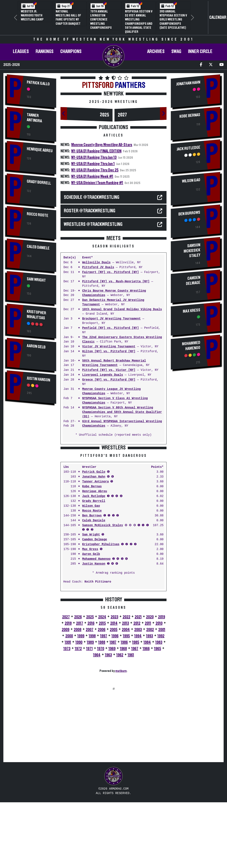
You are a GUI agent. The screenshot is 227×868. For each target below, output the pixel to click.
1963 (108, 721)
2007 (90, 696)
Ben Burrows (92, 582)
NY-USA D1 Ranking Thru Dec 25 (95, 170)
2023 (114, 683)
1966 (146, 715)
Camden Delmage (95, 605)
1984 (147, 708)
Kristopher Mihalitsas (36, 315)
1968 (123, 715)
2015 (102, 689)
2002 (150, 696)
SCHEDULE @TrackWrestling (92, 197)
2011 (148, 689)
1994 (138, 702)
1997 (104, 702)
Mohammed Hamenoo (96, 625)
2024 (102, 683)
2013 (126, 689)
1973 (67, 715)
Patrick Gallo (38, 83)
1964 (97, 721)
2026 (78, 683)
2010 (159, 689)
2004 (126, 696)
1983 (159, 708)
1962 (120, 721)
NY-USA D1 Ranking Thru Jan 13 (94, 157)
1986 (124, 708)
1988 (102, 708)
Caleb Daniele (38, 247)
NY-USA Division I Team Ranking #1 (97, 183)
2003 (138, 696)
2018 (68, 689)
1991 (68, 708)
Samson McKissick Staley (103, 591)
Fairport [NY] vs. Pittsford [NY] (111, 272)
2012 (137, 689)
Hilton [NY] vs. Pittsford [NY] (109, 351)
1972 (78, 715)
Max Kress (90, 615)
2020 (150, 683)
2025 (105, 115)
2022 (126, 683)
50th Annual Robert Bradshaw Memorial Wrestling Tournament (114, 363)
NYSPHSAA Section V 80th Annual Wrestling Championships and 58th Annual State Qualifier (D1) (122, 412)
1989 (90, 708)
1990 (79, 708)
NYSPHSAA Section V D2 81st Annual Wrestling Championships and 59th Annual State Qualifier (139, 22)
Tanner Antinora (34, 118)
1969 (112, 715)
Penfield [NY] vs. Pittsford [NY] (111, 328)
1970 (101, 715)
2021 (138, 683)
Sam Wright (36, 280)
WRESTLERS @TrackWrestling (93, 224)
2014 (114, 689)
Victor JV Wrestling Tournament (109, 347)
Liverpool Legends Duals (103, 375)
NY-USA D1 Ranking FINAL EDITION (96, 151)
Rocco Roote (38, 215)
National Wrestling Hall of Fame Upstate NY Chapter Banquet (68, 18)
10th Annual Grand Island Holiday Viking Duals (122, 309)
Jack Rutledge (94, 562)
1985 (136, 708)
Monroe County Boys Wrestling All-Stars (102, 145)
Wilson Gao (91, 572)
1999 (81, 702)
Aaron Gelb (36, 346)
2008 (78, 696)
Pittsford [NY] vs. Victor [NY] (109, 370)
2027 (122, 115)
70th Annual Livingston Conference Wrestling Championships (101, 20)
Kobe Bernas (92, 552)
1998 (92, 702)
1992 (161, 702)
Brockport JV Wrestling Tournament (111, 319)
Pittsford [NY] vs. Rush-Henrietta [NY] (116, 282)
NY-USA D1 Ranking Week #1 (92, 176)
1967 (135, 715)
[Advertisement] (32, 479)
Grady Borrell (39, 182)
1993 (150, 702)
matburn (121, 737)
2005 (114, 696)
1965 (158, 715)
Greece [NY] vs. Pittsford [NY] (109, 380)
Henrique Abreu (40, 150)
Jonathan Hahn (94, 543)
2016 (91, 689)
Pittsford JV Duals (98, 267)
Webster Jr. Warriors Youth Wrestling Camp (32, 15)
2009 (66, 696)
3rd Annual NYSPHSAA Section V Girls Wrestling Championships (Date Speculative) (173, 20)
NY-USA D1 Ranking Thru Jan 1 (93, 164)
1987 (113, 708)
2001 (162, 696)
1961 (131, 721)
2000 (69, 702)
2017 (80, 689)
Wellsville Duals (96, 263)
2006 (102, 696)
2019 (162, 683)
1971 (89, 715)
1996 (115, 702)
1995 (126, 702)
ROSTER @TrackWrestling (90, 211)
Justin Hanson (38, 379)
